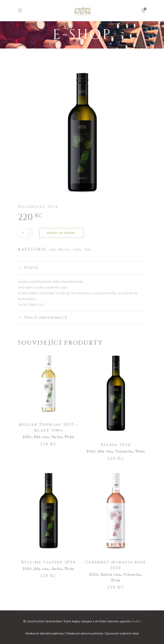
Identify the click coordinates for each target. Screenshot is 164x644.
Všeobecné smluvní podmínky (85, 634)
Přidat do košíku (61, 233)
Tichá (87, 250)
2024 (52, 250)
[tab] (82, 268)
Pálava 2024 (116, 445)
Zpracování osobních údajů (122, 634)
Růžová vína (111, 575)
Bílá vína (64, 250)
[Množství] (23, 233)
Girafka (136, 622)
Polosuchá (124, 452)
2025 (27, 437)
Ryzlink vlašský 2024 (48, 562)
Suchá (77, 250)
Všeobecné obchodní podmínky (45, 634)
